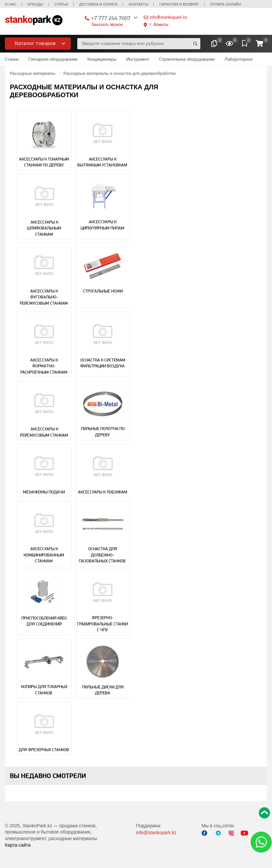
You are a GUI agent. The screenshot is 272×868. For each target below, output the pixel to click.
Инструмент (138, 59)
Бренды (35, 4)
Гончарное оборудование (53, 59)
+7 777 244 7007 (111, 18)
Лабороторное (239, 59)
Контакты (138, 4)
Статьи (61, 4)
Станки (12, 59)
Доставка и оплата (98, 4)
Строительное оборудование (187, 59)
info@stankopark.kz (168, 17)
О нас (11, 4)
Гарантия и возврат (179, 4)
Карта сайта (18, 845)
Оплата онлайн (226, 4)
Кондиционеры (102, 59)
